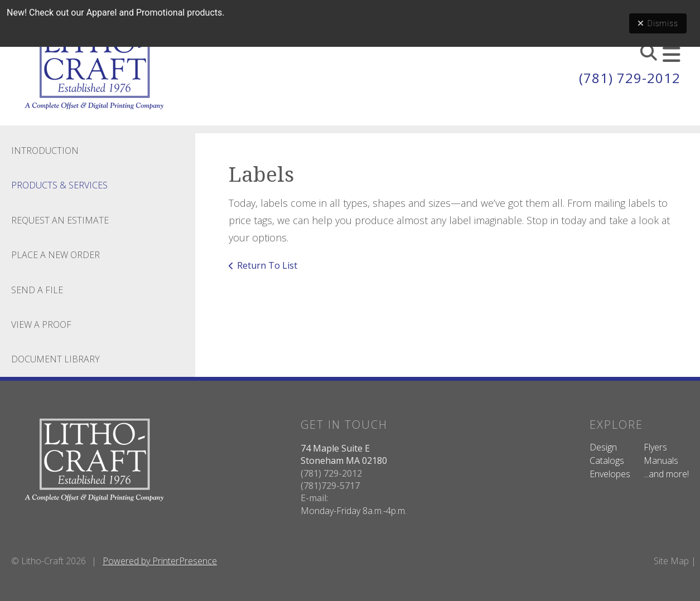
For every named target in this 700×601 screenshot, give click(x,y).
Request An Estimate (60, 220)
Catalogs (607, 461)
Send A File (37, 290)
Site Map (671, 561)
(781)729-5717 (330, 486)
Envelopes (610, 474)
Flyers (655, 447)
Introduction (45, 151)
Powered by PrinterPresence (160, 561)
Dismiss (658, 23)
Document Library (55, 359)
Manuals (661, 461)
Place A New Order (55, 255)
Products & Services (59, 185)
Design (603, 447)
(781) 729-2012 (630, 78)
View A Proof (41, 324)
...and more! (666, 474)
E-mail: (314, 498)
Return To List (267, 265)
